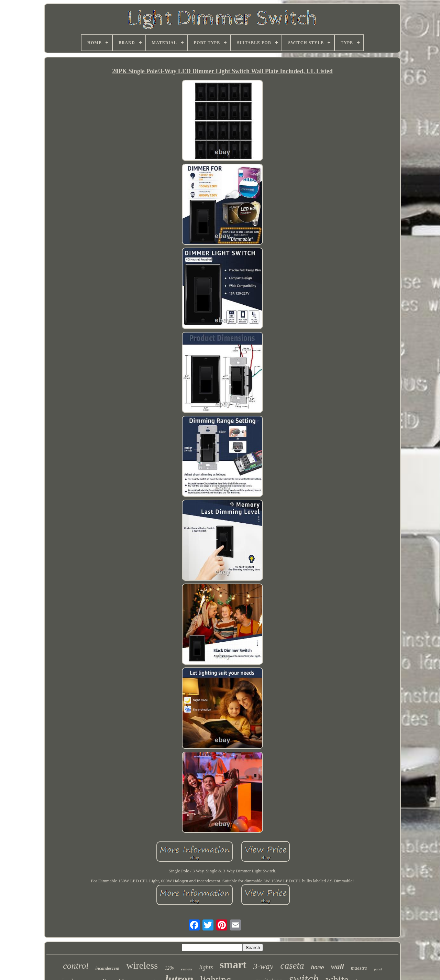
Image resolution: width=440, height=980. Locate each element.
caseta (292, 966)
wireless (142, 965)
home (317, 968)
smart (233, 965)
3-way (263, 966)
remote (186, 969)
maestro (359, 968)
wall (338, 966)
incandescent (107, 968)
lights (206, 967)
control (76, 966)
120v (169, 968)
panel (378, 969)
